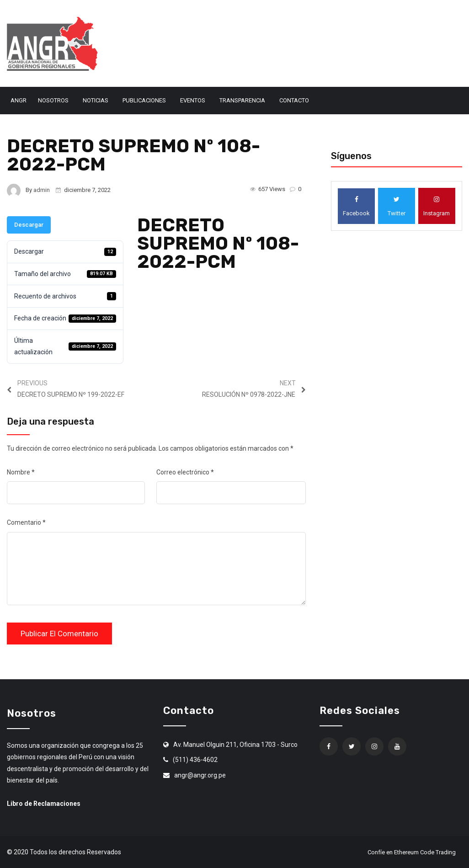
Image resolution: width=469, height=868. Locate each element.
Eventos (193, 100)
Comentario (26, 522)
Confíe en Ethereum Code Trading (412, 852)
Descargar (29, 225)
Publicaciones (144, 100)
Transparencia (242, 100)
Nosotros (53, 100)
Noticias (96, 100)
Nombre (21, 472)
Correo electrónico (185, 472)
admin (42, 190)
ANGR (19, 100)
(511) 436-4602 (195, 760)
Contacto (294, 100)
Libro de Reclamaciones (44, 804)
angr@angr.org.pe (200, 775)
